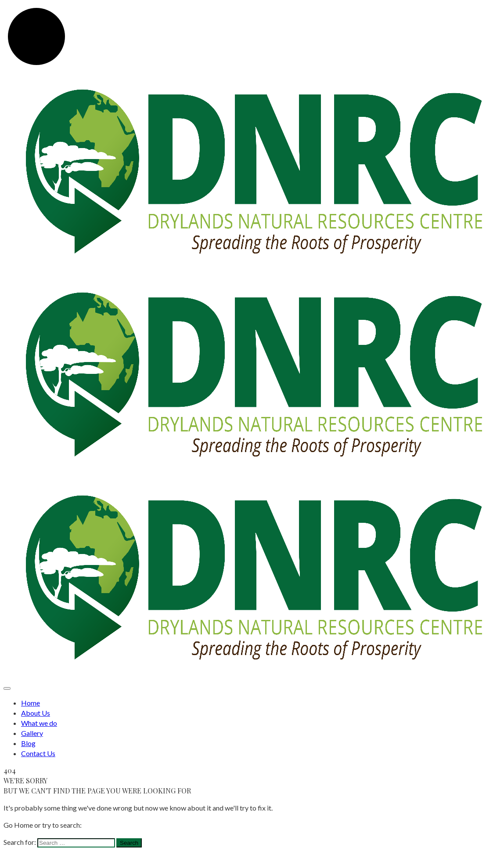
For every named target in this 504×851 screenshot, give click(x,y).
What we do (39, 723)
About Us (36, 713)
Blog (28, 743)
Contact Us (38, 753)
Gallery (32, 733)
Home (31, 703)
